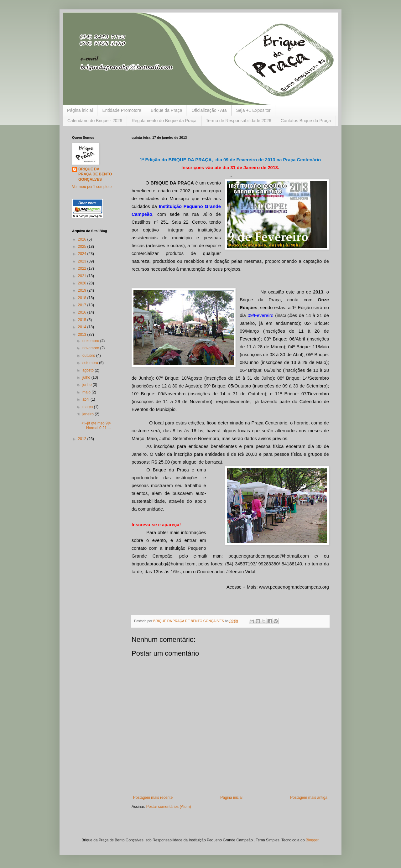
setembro (91, 363)
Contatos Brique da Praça (306, 121)
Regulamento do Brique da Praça (164, 121)
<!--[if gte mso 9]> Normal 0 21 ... (96, 425)
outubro (89, 356)
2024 (83, 254)
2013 (83, 335)
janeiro (89, 414)
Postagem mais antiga (309, 798)
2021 (83, 276)
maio (87, 392)
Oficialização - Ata (209, 110)
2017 (83, 305)
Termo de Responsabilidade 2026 (239, 121)
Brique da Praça (166, 110)
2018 (83, 298)
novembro (91, 348)
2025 (83, 247)
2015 (83, 320)
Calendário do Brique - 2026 (95, 121)
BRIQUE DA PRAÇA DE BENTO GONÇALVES (95, 174)
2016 (83, 312)
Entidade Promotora (122, 110)
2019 (83, 290)
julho (87, 377)
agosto (89, 370)
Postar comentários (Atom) (169, 807)
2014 (83, 327)
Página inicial (80, 110)
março (88, 407)
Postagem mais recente (153, 798)
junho (88, 385)
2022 (83, 268)
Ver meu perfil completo (92, 187)
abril (86, 399)
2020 (83, 283)
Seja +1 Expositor (253, 110)
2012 (83, 439)
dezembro (91, 341)
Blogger (312, 840)
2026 (83, 239)
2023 (83, 261)
